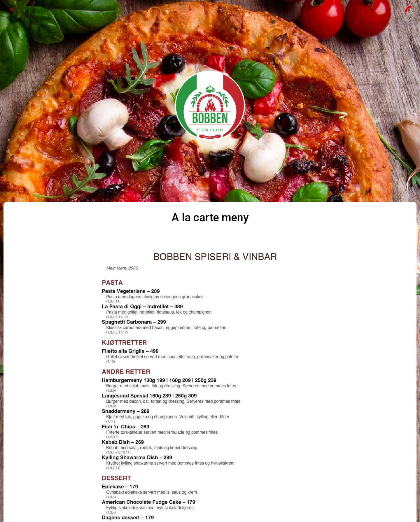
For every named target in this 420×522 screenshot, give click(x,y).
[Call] (408, 9)
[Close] (12, 9)
